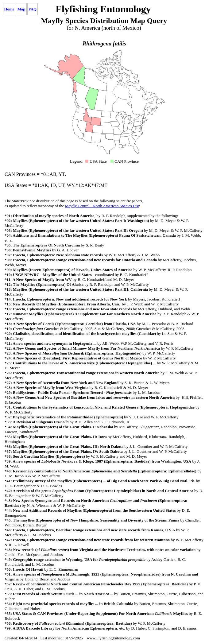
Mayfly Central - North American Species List (102, 206)
